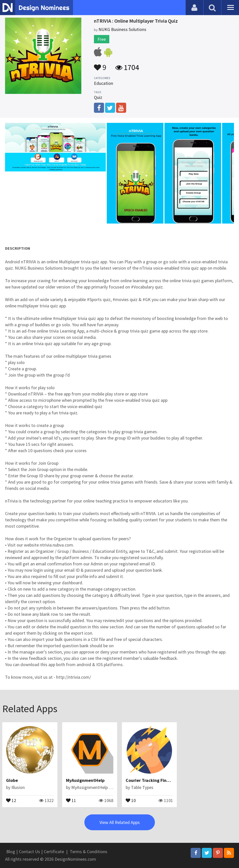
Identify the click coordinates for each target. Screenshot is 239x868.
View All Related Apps (120, 822)
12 (11, 800)
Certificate (54, 852)
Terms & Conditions (89, 852)
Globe (12, 780)
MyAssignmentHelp (85, 780)
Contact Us (29, 852)
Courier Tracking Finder (150, 780)
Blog (11, 852)
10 (131, 800)
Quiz (98, 97)
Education (104, 83)
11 (71, 800)
